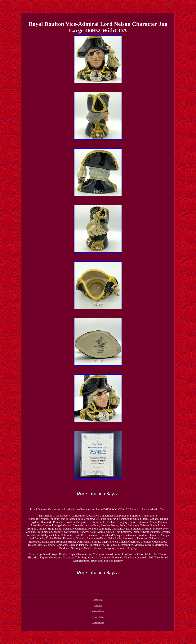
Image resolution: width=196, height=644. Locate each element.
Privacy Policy (98, 617)
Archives (98, 605)
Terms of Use (98, 623)
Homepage (98, 600)
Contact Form (98, 611)
